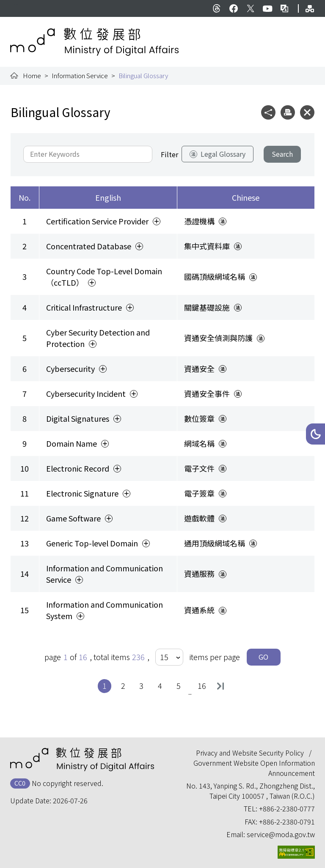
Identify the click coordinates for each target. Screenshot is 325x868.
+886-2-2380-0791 (287, 822)
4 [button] (162, 685)
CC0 (20, 783)
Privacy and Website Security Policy (250, 753)
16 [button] (203, 685)
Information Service (80, 75)
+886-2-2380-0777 (287, 808)
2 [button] (125, 685)
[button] (315, 434)
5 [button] (181, 685)
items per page (215, 657)
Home (32, 75)
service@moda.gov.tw (281, 834)
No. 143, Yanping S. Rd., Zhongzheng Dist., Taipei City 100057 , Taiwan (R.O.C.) (251, 791)
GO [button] (263, 657)
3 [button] (143, 685)
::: (16, 5)
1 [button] (107, 685)
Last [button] (220, 686)
